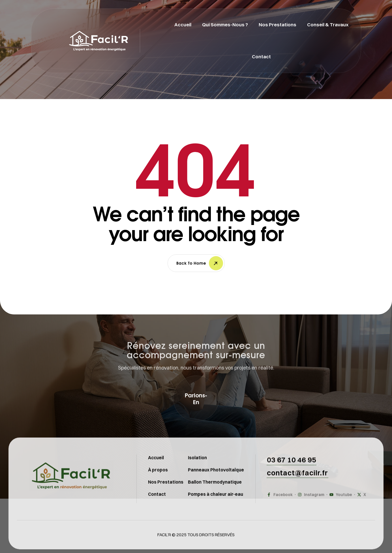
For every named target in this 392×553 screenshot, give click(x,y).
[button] (196, 398)
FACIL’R (164, 546)
